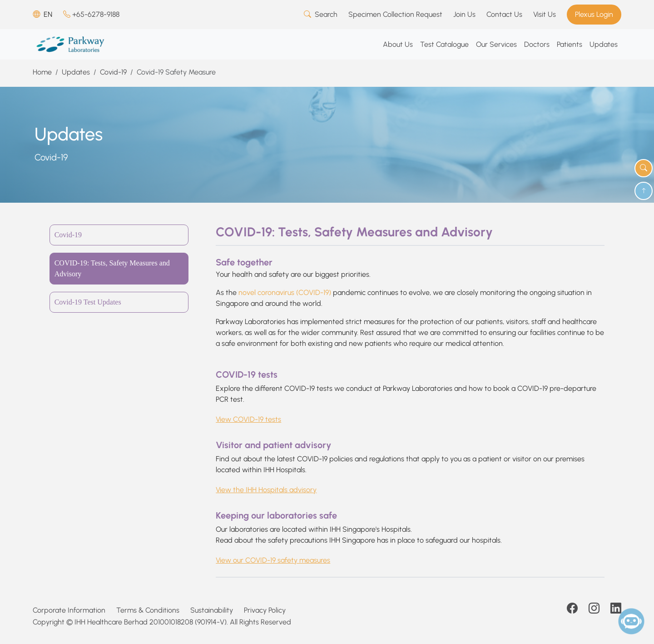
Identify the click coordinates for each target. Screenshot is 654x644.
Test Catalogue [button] (444, 44)
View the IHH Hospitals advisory (266, 490)
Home (42, 72)
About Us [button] (398, 44)
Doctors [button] (537, 44)
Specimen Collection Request (395, 14)
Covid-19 (113, 72)
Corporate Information (69, 610)
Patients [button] (570, 44)
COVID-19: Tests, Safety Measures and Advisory (112, 268)
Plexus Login (594, 14)
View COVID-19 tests (248, 419)
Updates (76, 72)
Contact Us (504, 14)
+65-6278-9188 (91, 14)
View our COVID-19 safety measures (273, 560)
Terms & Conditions (148, 610)
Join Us (464, 14)
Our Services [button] (496, 44)
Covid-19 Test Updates (88, 302)
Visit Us (545, 14)
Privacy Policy (265, 610)
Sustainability (212, 610)
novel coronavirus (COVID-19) (285, 292)
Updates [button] (604, 44)
